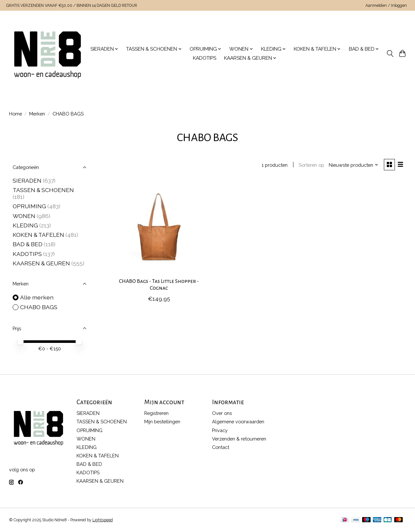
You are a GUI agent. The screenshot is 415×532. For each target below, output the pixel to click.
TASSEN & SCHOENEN (43, 190)
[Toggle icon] (390, 54)
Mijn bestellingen (162, 422)
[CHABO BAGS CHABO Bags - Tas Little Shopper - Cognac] (159, 227)
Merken (37, 114)
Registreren (156, 413)
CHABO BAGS (39, 307)
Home (16, 114)
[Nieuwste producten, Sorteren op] (353, 165)
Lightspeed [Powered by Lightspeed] (103, 520)
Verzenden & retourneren (239, 439)
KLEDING (25, 225)
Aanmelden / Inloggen (386, 6)
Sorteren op (311, 165)
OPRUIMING (29, 206)
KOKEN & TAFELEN (38, 235)
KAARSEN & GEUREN (41, 263)
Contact (221, 447)
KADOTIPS (205, 58)
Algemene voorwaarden (238, 422)
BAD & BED (28, 244)
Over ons (222, 413)
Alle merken (37, 297)
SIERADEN (27, 181)
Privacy (220, 430)
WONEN (24, 216)
